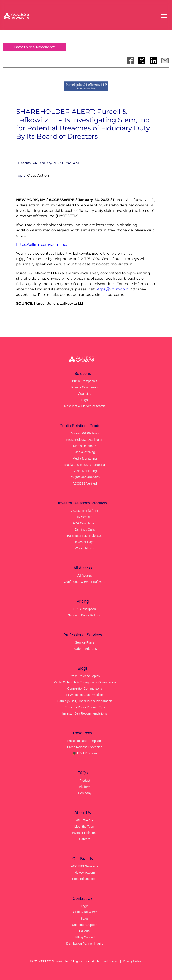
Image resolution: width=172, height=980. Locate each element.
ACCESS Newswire (85, 866)
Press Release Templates (85, 741)
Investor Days (85, 542)
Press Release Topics (85, 676)
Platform (85, 787)
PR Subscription (85, 609)
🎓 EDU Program (85, 753)
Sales (85, 919)
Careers (85, 839)
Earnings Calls (85, 529)
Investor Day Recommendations (85, 713)
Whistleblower (85, 548)
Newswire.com (85, 873)
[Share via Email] (165, 61)
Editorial (85, 931)
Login (85, 906)
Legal (85, 400)
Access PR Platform (85, 433)
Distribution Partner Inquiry (85, 944)
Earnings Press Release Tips (85, 707)
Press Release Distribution (85, 440)
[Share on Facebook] (130, 61)
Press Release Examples (85, 747)
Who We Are (85, 820)
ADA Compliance (85, 523)
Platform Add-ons (85, 649)
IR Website (85, 517)
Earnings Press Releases (85, 536)
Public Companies (85, 381)
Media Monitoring (85, 458)
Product (85, 781)
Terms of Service (108, 961)
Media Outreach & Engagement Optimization (85, 682)
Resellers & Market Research (85, 406)
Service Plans (85, 642)
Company (85, 793)
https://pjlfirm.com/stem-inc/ (42, 244)
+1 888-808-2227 (85, 912)
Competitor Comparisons (85, 688)
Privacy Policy (132, 961)
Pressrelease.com (85, 879)
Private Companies (85, 387)
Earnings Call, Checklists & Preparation (85, 701)
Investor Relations (85, 833)
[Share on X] (142, 61)
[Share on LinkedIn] (153, 61)
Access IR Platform (85, 511)
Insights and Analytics (85, 477)
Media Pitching (85, 452)
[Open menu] (164, 16)
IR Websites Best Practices (85, 695)
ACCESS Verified (85, 483)
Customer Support (85, 925)
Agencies (85, 394)
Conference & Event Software (85, 582)
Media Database (85, 446)
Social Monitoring (85, 471)
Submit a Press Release (85, 615)
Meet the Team (85, 827)
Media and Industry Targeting (85, 465)
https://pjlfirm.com (112, 289)
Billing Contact (85, 937)
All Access (85, 575)
